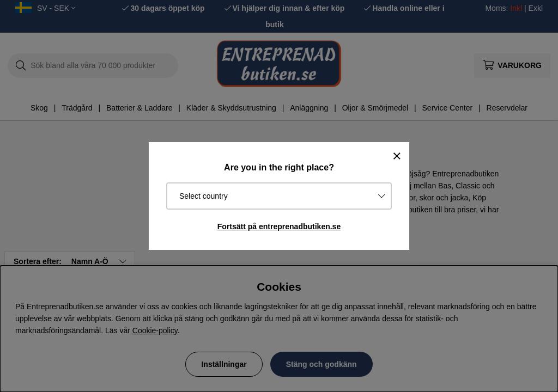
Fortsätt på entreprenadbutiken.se (279, 226)
